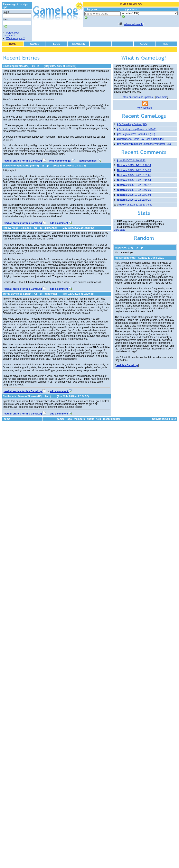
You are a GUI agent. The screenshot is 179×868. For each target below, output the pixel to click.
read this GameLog (127, 365)
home (7, 419)
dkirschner (51, 228)
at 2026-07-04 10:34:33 (131, 161)
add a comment (90, 161)
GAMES (35, 44)
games (61, 419)
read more (162, 97)
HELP (166, 44)
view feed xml (145, 108)
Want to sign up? (16, 38)
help (98, 419)
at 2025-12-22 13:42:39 (134, 190)
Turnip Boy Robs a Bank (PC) (20, 294)
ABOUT (144, 44)
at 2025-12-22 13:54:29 (134, 170)
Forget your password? (11, 34)
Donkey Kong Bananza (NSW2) (21, 166)
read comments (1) (62, 161)
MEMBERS (79, 44)
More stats (119, 230)
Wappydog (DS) (124, 248)
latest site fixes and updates (138, 97)
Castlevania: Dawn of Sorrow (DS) (23, 396)
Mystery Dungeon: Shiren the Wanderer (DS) (144, 144)
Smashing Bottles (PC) (16, 66)
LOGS (57, 44)
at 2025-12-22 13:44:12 (134, 185)
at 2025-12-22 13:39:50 (135, 205)
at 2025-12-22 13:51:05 (134, 175)
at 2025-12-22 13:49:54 (134, 180)
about (90, 419)
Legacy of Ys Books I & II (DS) (136, 134)
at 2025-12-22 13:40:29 (134, 200)
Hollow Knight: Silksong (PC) (20, 228)
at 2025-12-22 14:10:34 (134, 165)
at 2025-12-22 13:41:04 (134, 195)
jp (38, 66)
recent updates (112, 419)
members (79, 419)
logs (69, 419)
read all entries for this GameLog (25, 161)
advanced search (133, 24)
